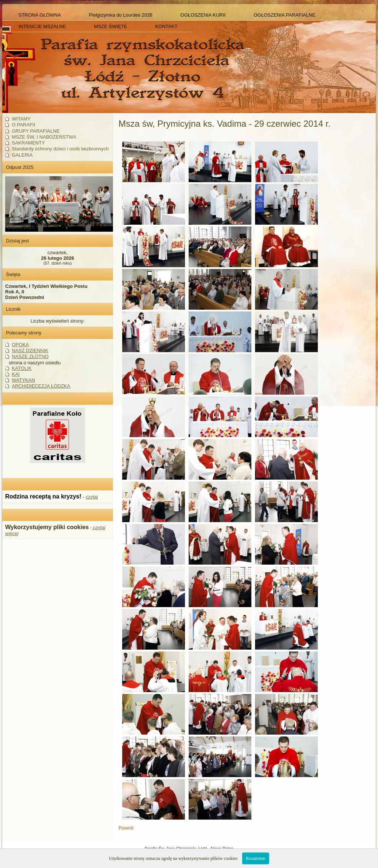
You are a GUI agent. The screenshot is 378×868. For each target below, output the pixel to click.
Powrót (126, 828)
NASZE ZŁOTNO (30, 356)
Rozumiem (256, 858)
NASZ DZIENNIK (30, 350)
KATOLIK (22, 368)
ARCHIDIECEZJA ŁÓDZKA (41, 386)
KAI (16, 374)
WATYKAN (23, 380)
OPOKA (20, 345)
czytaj (92, 497)
